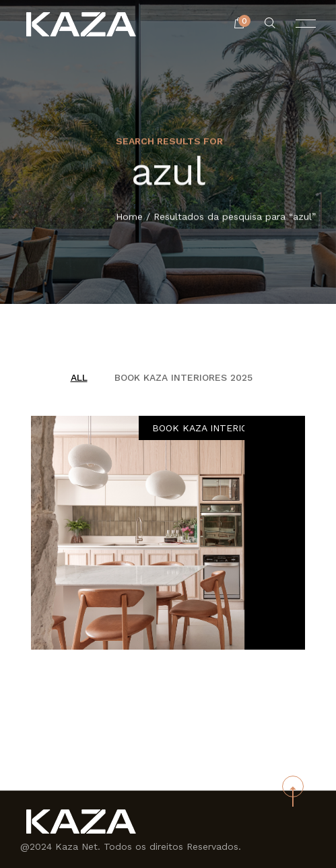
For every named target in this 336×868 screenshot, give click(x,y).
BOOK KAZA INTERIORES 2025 (183, 377)
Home (129, 217)
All (79, 377)
